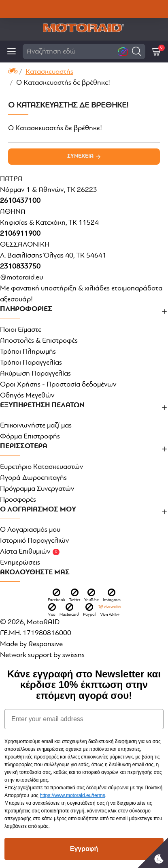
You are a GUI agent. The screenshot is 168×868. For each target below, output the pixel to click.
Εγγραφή (84, 849)
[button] (137, 51)
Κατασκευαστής (49, 72)
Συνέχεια (80, 156)
